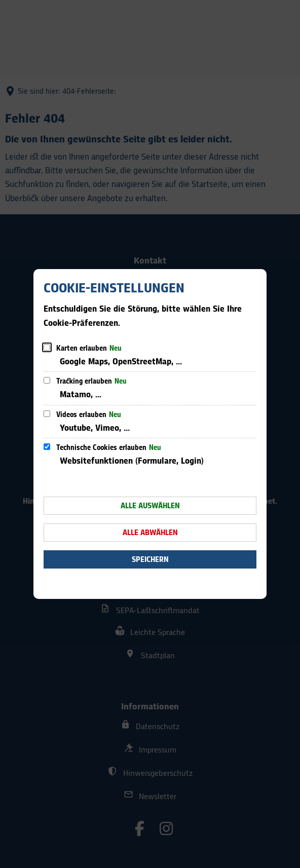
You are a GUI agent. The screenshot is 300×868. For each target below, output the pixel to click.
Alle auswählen (150, 506)
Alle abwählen (150, 533)
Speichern (150, 560)
